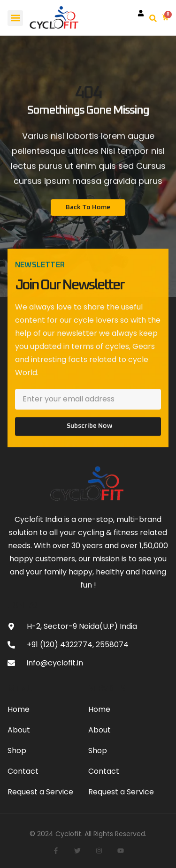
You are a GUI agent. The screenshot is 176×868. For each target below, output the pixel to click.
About (19, 730)
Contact (23, 771)
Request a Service (40, 792)
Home (19, 709)
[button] (15, 18)
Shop (17, 751)
